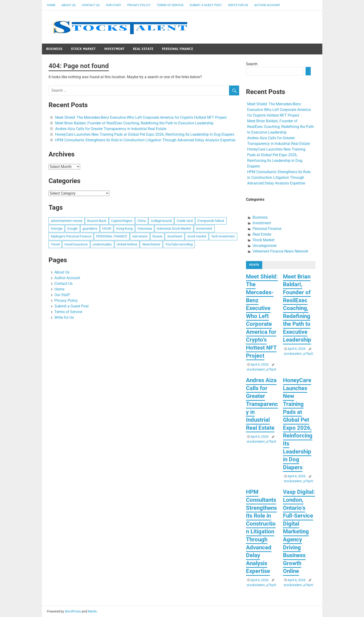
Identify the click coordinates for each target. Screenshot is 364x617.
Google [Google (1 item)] (72, 229)
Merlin (92, 611)
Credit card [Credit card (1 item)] (185, 221)
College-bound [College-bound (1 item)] (161, 221)
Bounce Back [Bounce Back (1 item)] (97, 221)
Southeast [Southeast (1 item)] (175, 236)
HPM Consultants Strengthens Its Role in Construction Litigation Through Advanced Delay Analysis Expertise (145, 140)
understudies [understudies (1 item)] (102, 244)
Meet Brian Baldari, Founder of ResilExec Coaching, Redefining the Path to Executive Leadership (134, 123)
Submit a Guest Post (206, 5)
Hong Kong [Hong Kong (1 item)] (124, 229)
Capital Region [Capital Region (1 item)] (122, 221)
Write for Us (238, 5)
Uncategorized (264, 246)
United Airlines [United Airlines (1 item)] (127, 244)
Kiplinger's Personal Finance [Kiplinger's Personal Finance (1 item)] (71, 236)
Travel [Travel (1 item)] (55, 244)
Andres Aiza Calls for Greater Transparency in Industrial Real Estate (111, 129)
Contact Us (91, 5)
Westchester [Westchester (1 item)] (151, 244)
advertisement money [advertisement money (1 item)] (67, 221)
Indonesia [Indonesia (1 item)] (145, 229)
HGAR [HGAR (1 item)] (107, 229)
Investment (114, 49)
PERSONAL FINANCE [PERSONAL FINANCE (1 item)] (112, 236)
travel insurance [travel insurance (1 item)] (76, 244)
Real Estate (143, 49)
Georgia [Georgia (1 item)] (57, 229)
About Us (69, 5)
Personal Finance (178, 49)
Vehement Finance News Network (280, 251)
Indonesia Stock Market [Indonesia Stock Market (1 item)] (174, 229)
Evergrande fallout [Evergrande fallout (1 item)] (211, 221)
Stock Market (83, 49)
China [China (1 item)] (142, 221)
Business (54, 49)
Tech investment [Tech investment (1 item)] (223, 236)
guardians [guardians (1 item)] (90, 229)
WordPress (73, 611)
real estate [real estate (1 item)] (140, 236)
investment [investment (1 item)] (204, 229)
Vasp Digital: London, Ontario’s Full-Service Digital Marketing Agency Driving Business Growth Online (299, 531)
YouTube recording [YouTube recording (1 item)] (179, 244)
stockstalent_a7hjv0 (261, 369)
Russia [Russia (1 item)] (157, 236)
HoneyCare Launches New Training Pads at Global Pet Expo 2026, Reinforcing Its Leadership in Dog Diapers (145, 134)
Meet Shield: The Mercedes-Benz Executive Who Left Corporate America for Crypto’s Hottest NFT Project (141, 117)
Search (252, 64)
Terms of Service (170, 5)
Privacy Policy (139, 5)
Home (51, 5)
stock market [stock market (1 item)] (197, 236)
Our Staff (113, 5)
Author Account (267, 5)
